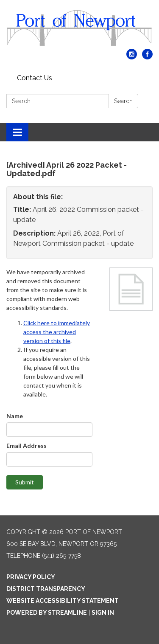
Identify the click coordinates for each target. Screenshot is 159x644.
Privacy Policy (31, 577)
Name (15, 416)
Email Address (26, 446)
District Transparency (46, 589)
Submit (25, 482)
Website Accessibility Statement (63, 601)
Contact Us (35, 78)
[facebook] (147, 57)
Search (123, 101)
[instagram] (132, 57)
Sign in (103, 613)
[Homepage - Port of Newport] (79, 29)
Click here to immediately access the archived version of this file (57, 332)
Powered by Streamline (47, 613)
